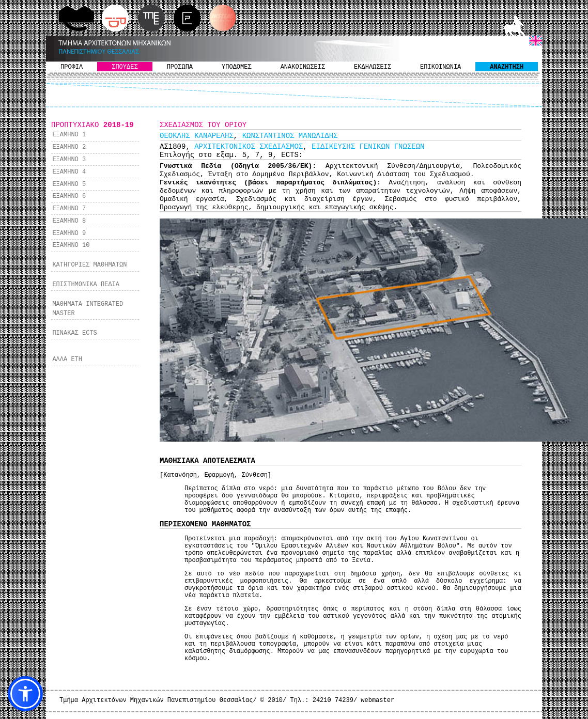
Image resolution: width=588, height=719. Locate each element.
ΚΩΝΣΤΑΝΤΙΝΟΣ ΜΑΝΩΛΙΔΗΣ (290, 136)
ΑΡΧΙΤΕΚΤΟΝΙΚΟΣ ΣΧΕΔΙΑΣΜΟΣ (249, 147)
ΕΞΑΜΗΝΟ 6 (69, 196)
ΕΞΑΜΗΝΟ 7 (69, 209)
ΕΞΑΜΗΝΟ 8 (69, 221)
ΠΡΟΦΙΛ (72, 67)
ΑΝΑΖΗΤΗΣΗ (507, 67)
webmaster (377, 700)
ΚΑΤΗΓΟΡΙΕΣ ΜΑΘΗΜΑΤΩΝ (89, 265)
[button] (25, 694)
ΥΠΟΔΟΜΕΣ (237, 67)
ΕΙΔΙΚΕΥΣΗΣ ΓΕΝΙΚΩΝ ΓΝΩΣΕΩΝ (368, 147)
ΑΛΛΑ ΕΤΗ (67, 359)
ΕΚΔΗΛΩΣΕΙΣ (373, 67)
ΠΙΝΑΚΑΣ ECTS (74, 333)
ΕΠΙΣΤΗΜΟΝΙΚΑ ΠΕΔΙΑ (86, 285)
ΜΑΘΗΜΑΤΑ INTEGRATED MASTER (88, 309)
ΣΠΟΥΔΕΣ (125, 67)
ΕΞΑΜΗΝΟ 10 (71, 245)
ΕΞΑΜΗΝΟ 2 (69, 147)
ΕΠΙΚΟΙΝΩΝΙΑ (440, 67)
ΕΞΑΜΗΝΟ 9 (69, 233)
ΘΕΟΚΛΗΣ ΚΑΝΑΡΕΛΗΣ (197, 136)
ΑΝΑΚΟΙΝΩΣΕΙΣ (303, 67)
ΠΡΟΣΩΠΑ (180, 67)
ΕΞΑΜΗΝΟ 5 (69, 184)
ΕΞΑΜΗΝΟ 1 (69, 135)
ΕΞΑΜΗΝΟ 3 (69, 160)
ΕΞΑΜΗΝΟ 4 (69, 172)
